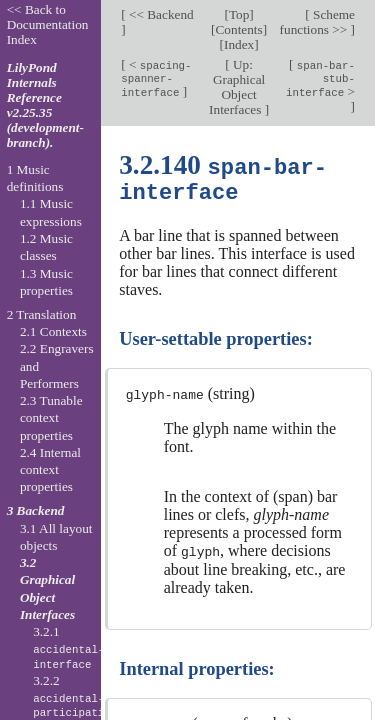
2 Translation (42, 314)
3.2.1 (68, 648)
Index (239, 44)
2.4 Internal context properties (50, 470)
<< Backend (160, 14)
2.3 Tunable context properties (51, 418)
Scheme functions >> (317, 22)
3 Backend (36, 510)
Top (239, 14)
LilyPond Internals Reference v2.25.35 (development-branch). (45, 105)
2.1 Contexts (53, 331)
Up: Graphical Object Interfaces (237, 87)
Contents (239, 29)
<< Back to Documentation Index (48, 24)
